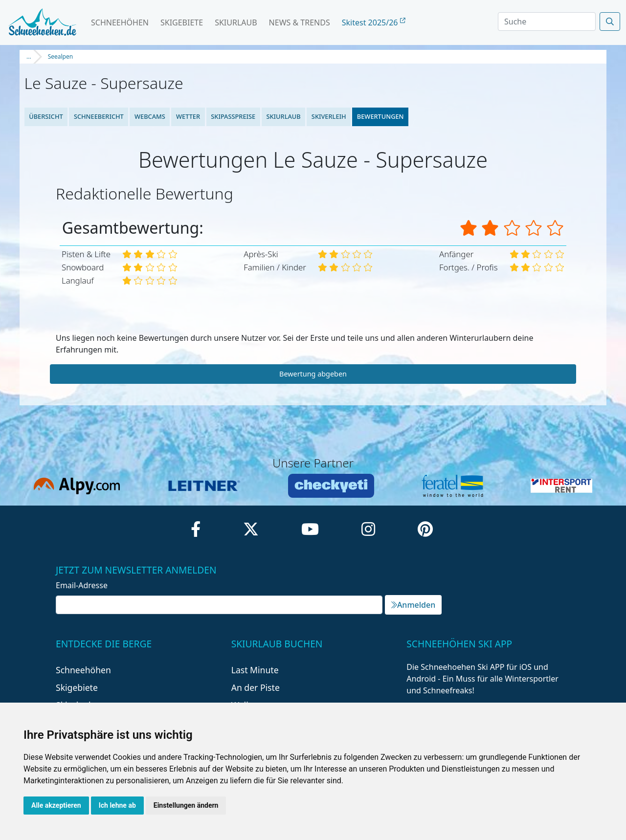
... (29, 56)
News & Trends (300, 22)
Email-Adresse (82, 585)
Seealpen (61, 56)
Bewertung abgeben (313, 374)
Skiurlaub (236, 22)
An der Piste (256, 687)
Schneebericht (99, 116)
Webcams (150, 116)
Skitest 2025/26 (374, 22)
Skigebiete (182, 22)
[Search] (547, 22)
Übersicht (46, 116)
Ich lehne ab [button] (117, 805)
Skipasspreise (233, 116)
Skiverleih (329, 116)
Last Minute (255, 670)
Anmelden (413, 605)
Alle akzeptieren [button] (56, 805)
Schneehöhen (120, 22)
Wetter (188, 116)
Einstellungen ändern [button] (186, 805)
